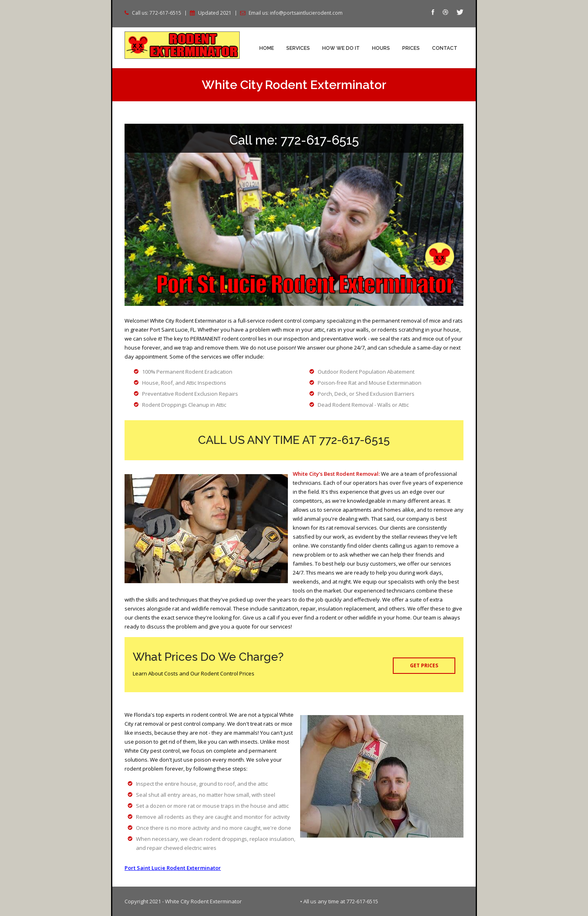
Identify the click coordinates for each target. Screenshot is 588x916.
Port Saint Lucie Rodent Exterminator (173, 868)
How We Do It (341, 48)
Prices (411, 48)
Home (267, 48)
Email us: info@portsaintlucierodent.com (296, 13)
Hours (381, 48)
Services (298, 48)
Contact (445, 48)
